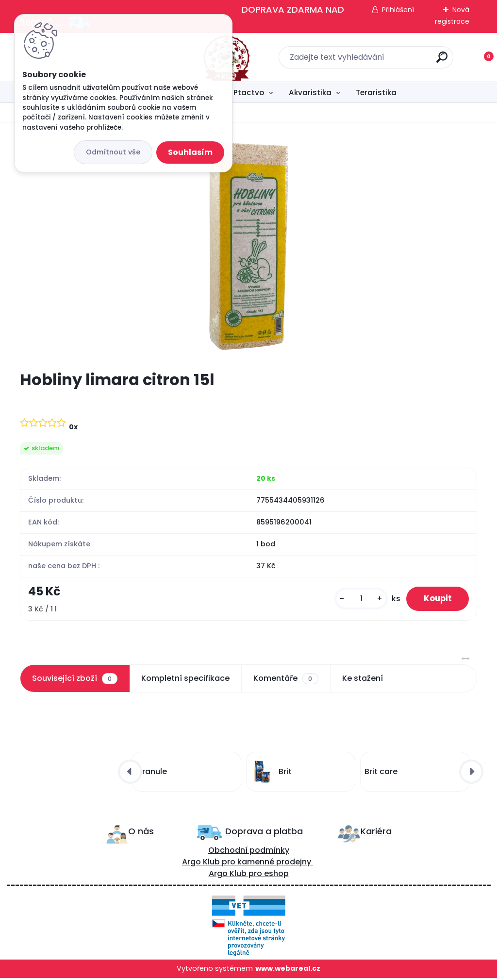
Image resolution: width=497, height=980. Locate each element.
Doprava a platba (263, 833)
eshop (275, 875)
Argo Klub (201, 864)
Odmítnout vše (113, 152)
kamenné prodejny (273, 864)
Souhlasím (190, 152)
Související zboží (75, 680)
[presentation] (130, 774)
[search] (376, 61)
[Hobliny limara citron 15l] (248, 246)
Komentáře (286, 680)
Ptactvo (249, 93)
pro (255, 875)
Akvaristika (310, 93)
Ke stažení (363, 680)
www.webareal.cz (288, 970)
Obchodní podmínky (249, 852)
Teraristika (376, 93)
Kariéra (376, 833)
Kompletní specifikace (185, 680)
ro (231, 864)
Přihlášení (398, 10)
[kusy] (355, 600)
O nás (141, 833)
